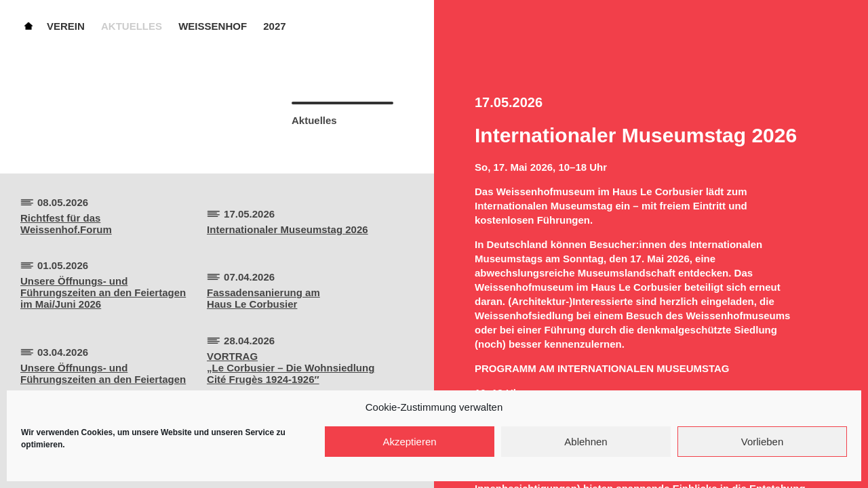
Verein (66, 26)
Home (28, 25)
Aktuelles (132, 26)
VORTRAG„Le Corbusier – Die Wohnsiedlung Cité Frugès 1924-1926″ (291, 368)
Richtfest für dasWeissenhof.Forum (66, 224)
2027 (274, 26)
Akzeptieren (409, 442)
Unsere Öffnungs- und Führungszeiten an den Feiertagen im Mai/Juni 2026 (103, 292)
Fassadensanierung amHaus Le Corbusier (263, 298)
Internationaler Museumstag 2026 (288, 229)
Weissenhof (213, 26)
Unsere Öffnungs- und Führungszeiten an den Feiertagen (103, 373)
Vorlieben (763, 442)
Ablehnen (586, 442)
